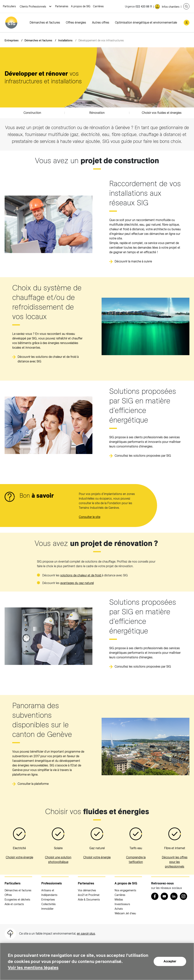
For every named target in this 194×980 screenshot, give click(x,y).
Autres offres (101, 23)
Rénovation (97, 113)
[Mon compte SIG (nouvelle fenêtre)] (187, 23)
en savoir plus (86, 934)
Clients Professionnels (33, 7)
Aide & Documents (89, 900)
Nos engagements (125, 890)
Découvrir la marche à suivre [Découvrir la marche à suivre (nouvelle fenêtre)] (133, 261)
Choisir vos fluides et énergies (162, 113)
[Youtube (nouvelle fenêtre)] (164, 896)
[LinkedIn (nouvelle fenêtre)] (174, 896)
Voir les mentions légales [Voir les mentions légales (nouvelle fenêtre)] (34, 967)
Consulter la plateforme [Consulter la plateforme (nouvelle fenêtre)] (33, 784)
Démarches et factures (45, 23)
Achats (119, 909)
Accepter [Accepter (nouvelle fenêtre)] (170, 958)
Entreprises (12, 40)
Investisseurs (122, 904)
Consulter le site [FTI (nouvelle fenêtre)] (90, 517)
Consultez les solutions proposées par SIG (143, 456)
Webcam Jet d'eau (125, 913)
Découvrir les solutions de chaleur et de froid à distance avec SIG (48, 359)
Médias (119, 900)
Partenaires (62, 6)
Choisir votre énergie (19, 857)
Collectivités (48, 904)
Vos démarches (87, 890)
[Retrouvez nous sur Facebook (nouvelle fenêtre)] (155, 896)
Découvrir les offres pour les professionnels (175, 862)
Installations (65, 40)
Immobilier (47, 909)
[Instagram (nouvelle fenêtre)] (183, 896)
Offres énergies (76, 23)
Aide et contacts (14, 904)
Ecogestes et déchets (17, 900)
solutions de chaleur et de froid (81, 575)
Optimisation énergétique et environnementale (146, 23)
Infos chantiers (171, 7)
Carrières (98, 6)
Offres (8, 895)
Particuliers (9, 6)
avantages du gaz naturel (77, 583)
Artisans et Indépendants (49, 893)
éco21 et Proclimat (89, 895)
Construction (32, 113)
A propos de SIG (81, 6)
